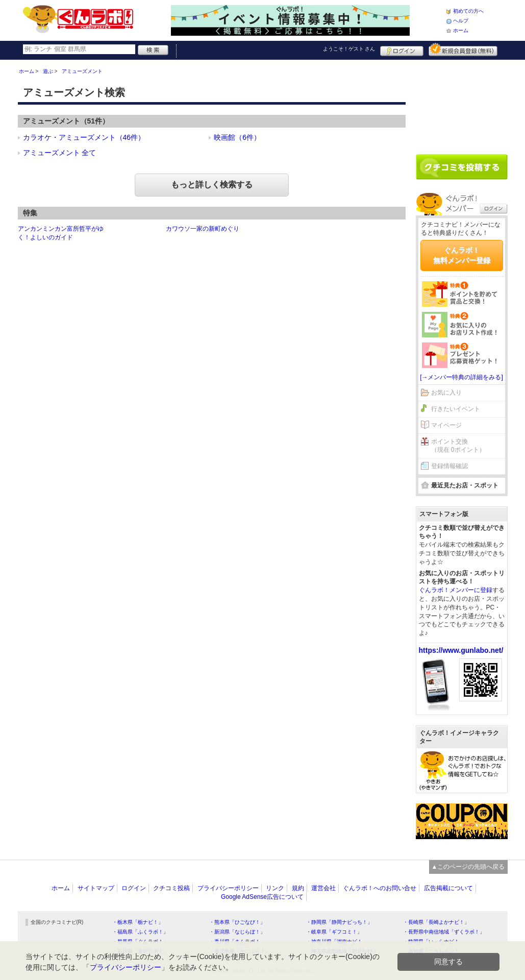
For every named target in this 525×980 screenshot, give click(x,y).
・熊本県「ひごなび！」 (237, 922)
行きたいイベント (456, 409)
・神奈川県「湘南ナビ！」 (337, 941)
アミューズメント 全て (60, 153)
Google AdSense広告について (262, 897)
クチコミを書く (462, 167)
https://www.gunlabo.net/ (461, 650)
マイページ (446, 425)
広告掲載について (448, 888)
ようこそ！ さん (349, 49)
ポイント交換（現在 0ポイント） (458, 446)
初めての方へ (468, 11)
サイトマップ (96, 888)
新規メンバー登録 (463, 50)
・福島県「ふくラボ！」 (140, 932)
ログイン (402, 50)
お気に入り (446, 393)
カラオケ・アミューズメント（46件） (84, 137)
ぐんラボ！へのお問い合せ (380, 888)
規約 (298, 888)
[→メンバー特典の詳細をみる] (461, 377)
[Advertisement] (462, 103)
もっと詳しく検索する (212, 185)
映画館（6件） (237, 137)
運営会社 (323, 888)
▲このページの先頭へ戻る (468, 867)
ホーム (461, 30)
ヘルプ (461, 21)
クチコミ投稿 (171, 888)
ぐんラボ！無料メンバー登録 (462, 255)
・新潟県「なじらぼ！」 (237, 932)
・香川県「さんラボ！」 (237, 941)
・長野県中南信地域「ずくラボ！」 (444, 932)
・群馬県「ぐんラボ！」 (140, 941)
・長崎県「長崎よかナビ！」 (436, 922)
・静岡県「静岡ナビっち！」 (339, 922)
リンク (275, 888)
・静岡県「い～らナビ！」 (434, 941)
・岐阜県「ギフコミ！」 (334, 932)
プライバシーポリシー (228, 888)
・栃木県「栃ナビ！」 (138, 922)
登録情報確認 (449, 466)
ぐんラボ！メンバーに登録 (456, 590)
